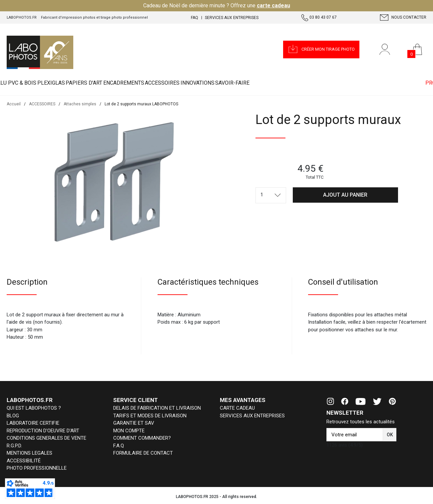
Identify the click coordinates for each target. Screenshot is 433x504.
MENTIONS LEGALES (29, 453)
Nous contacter (403, 17)
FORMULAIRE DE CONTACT (143, 453)
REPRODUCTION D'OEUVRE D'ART (43, 431)
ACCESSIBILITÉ (24, 461)
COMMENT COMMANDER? (142, 438)
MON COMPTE (129, 431)
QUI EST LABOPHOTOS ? (34, 408)
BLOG (13, 416)
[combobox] (271, 195)
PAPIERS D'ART (124, 83)
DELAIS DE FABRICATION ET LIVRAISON (157, 408)
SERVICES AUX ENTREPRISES (252, 416)
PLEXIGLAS (75, 83)
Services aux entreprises (232, 18)
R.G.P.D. (14, 446)
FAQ (195, 18)
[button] (321, 49)
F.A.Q (119, 446)
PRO (423, 83)
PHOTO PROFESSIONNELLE (37, 468)
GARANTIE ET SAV (134, 423)
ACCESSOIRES (233, 83)
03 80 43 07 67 (319, 18)
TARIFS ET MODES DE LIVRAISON (150, 416)
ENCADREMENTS (179, 83)
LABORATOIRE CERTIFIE (33, 423)
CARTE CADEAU (237, 408)
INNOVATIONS (284, 83)
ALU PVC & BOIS (25, 83)
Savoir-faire (335, 83)
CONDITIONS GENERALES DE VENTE (46, 438)
